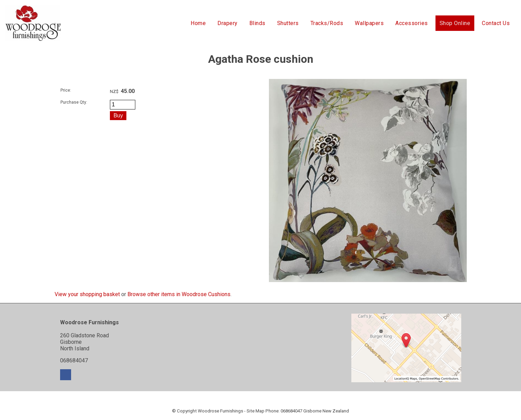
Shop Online (455, 23)
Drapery (228, 23)
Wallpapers (369, 23)
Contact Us (496, 23)
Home (198, 23)
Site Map (256, 411)
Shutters (288, 23)
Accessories (412, 23)
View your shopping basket (87, 294)
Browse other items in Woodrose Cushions (179, 294)
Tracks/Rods (327, 23)
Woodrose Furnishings (220, 411)
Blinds (257, 23)
